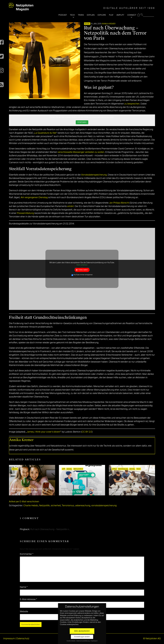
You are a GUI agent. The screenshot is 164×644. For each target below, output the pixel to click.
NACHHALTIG (123, 469)
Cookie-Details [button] (71, 641)
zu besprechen (132, 104)
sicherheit (56, 506)
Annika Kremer (109, 24)
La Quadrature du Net (45, 133)
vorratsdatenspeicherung (104, 506)
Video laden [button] (83, 270)
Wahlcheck (78, 469)
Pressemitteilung (25, 213)
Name (24, 587)
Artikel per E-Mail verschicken (24, 502)
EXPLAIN (91, 15)
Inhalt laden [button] (82, 122)
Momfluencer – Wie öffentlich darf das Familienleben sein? (31, 490)
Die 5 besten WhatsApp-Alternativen (82, 492)
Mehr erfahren (82, 265)
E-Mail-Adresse (28, 599)
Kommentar (27, 554)
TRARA (81, 15)
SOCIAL (87, 24)
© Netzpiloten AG (152, 639)
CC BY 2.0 (87, 432)
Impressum (9, 639)
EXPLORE (102, 15)
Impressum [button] (94, 641)
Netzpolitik (44, 506)
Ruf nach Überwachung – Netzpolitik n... (50, 529)
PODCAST (63, 15)
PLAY (111, 15)
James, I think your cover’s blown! (44, 432)
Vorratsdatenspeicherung (94, 175)
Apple (114, 469)
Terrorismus (68, 506)
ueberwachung (83, 506)
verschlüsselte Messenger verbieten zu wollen (81, 152)
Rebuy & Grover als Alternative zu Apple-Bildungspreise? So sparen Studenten (130, 489)
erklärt (70, 206)
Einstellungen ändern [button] (82, 637)
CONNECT (132, 15)
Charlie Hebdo (31, 506)
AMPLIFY (120, 15)
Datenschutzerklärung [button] (83, 641)
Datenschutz (23, 639)
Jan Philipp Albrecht (119, 203)
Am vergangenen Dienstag (34, 198)
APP (64, 469)
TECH (72, 15)
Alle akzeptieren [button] (82, 631)
